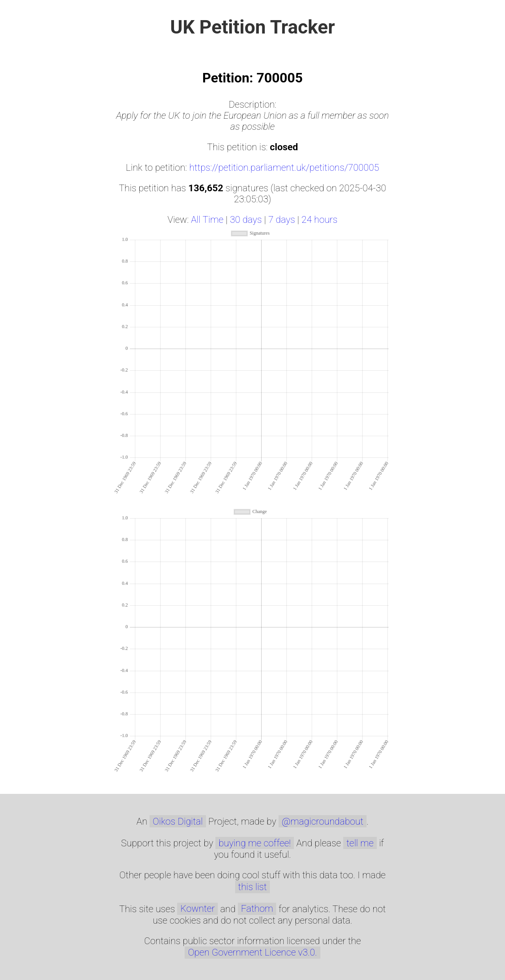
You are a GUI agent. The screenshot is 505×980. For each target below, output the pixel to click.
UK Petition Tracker (252, 27)
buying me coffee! (255, 843)
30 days (246, 220)
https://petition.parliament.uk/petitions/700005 (284, 168)
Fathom (257, 909)
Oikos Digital (178, 821)
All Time (207, 220)
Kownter (197, 909)
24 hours (319, 220)
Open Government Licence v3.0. (252, 952)
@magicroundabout (323, 821)
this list (253, 887)
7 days (282, 220)
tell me (360, 843)
